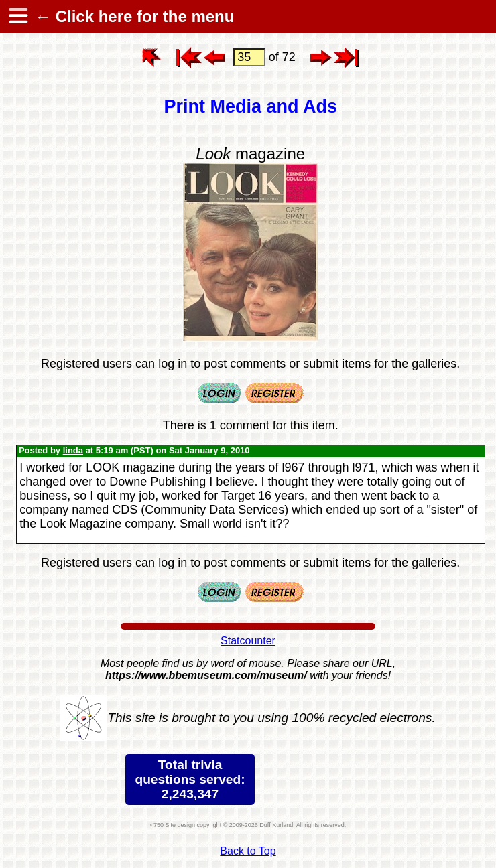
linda (73, 450)
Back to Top (248, 851)
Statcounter (248, 641)
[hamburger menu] (17, 17)
